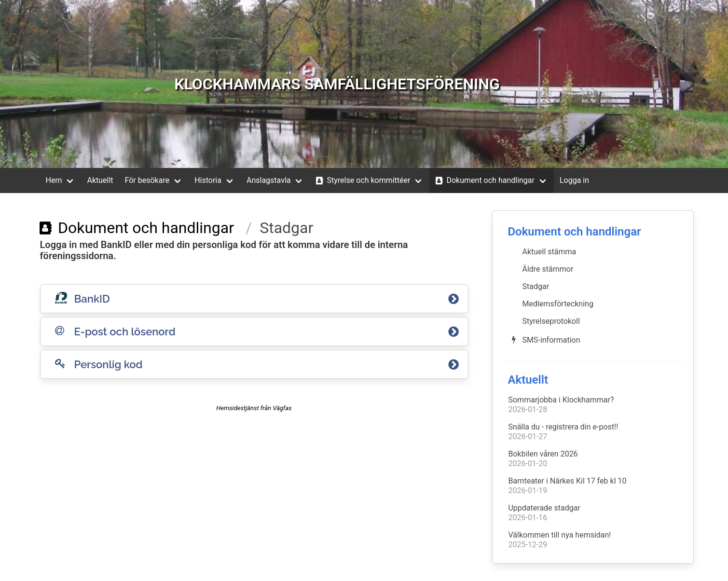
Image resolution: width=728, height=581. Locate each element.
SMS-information (544, 340)
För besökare (147, 180)
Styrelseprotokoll (551, 321)
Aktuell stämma (549, 252)
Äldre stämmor (548, 269)
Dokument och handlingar (484, 180)
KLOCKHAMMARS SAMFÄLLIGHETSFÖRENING (337, 84)
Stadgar (536, 286)
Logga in (574, 180)
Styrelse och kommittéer (362, 180)
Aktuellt (100, 180)
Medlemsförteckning (557, 304)
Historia (208, 180)
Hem (54, 180)
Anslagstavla (269, 180)
